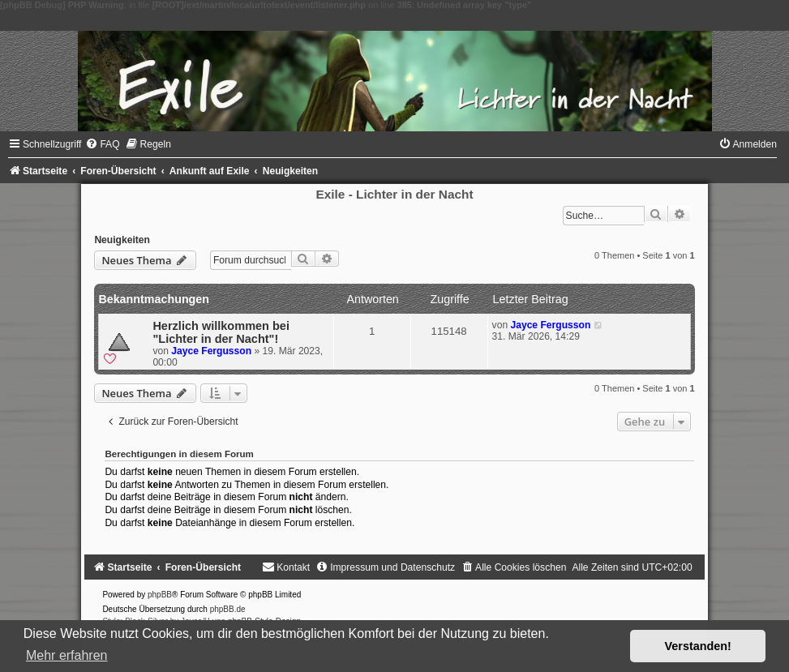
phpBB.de (228, 609)
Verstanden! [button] (698, 646)
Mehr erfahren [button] (67, 655)
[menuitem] (102, 144)
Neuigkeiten (122, 240)
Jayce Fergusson (211, 351)
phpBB (160, 595)
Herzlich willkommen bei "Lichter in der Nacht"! (221, 332)
